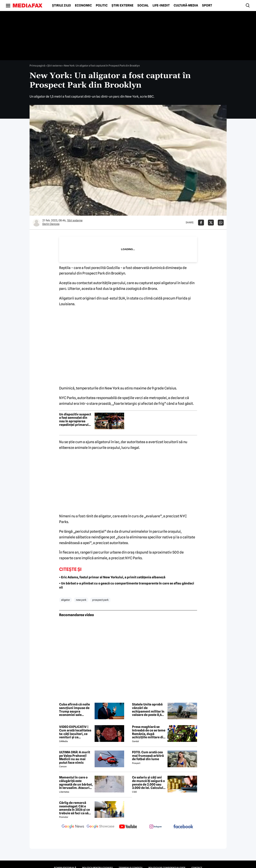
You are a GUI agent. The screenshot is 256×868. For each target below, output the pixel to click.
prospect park (100, 600)
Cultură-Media (186, 6)
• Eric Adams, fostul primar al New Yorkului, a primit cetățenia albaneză (112, 577)
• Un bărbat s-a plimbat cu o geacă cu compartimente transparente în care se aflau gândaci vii (127, 585)
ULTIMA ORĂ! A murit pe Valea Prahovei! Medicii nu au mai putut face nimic (75, 757)
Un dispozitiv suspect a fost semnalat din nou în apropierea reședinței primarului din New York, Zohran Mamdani (75, 420)
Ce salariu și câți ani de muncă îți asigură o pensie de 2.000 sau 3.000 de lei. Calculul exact (148, 783)
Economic (83, 6)
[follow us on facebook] (183, 827)
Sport (207, 6)
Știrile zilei (61, 6)
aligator (66, 600)
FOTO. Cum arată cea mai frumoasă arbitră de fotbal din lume (148, 756)
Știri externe (122, 6)
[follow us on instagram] (156, 827)
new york (81, 600)
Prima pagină (37, 66)
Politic (102, 6)
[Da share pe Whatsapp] (221, 223)
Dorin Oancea (51, 224)
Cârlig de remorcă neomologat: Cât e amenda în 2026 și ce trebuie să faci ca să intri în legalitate (74, 808)
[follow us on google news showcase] (101, 827)
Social (143, 6)
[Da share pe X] (211, 223)
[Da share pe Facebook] (201, 223)
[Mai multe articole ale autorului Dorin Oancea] (36, 223)
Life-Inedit (161, 6)
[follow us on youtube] (128, 827)
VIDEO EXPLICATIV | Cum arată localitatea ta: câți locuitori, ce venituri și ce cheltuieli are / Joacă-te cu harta (75, 732)
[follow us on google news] (73, 827)
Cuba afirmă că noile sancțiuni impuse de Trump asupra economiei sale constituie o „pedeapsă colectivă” (75, 710)
